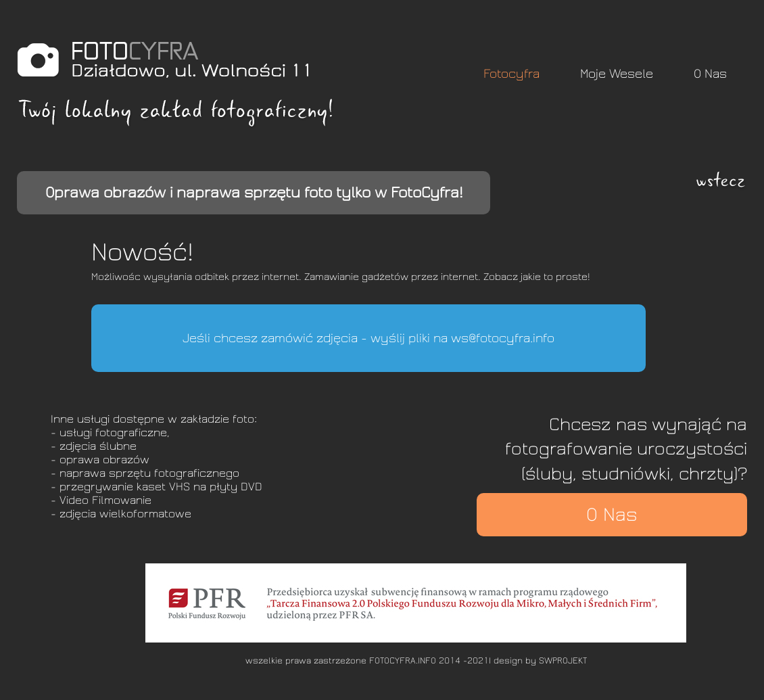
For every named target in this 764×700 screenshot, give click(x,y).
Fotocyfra (511, 74)
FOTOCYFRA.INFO (403, 661)
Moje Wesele (617, 74)
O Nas (710, 74)
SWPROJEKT (563, 661)
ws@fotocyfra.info (503, 338)
